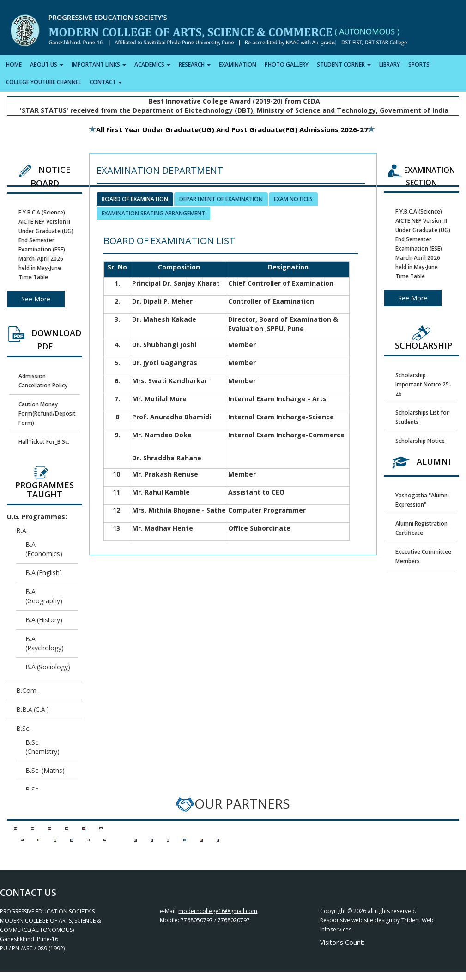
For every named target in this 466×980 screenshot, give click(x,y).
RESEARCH (195, 64)
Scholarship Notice (420, 441)
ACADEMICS (152, 64)
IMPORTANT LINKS (99, 64)
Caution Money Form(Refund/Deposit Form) (47, 413)
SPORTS (419, 64)
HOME (14, 64)
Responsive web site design (356, 920)
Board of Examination (135, 199)
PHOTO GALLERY (287, 64)
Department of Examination (221, 199)
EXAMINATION (238, 64)
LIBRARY (390, 64)
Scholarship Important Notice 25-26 (423, 384)
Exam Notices (293, 199)
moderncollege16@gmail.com (218, 911)
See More (36, 299)
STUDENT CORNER (344, 64)
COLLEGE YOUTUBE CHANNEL (44, 82)
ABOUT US (47, 64)
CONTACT (106, 82)
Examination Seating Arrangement (153, 213)
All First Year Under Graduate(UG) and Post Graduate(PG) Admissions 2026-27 (229, 129)
